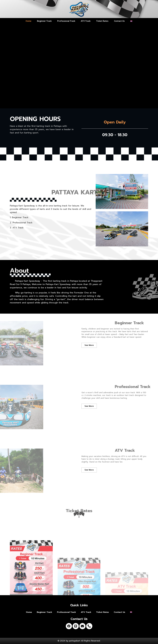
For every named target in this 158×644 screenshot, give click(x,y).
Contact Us (119, 21)
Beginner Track (44, 21)
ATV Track (86, 21)
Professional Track (66, 21)
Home (29, 21)
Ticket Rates (102, 21)
